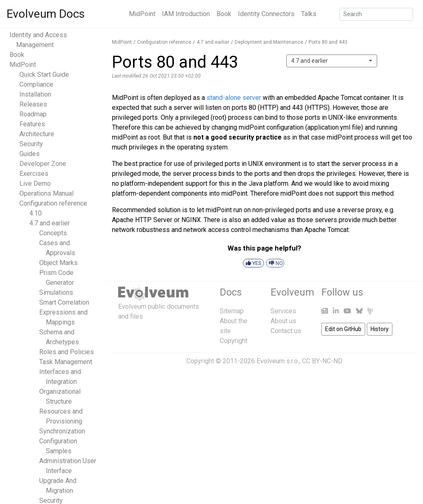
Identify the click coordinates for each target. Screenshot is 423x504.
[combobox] (332, 61)
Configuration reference (53, 203)
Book (224, 14)
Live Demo (35, 183)
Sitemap (232, 311)
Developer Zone (43, 164)
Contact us (286, 331)
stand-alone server (234, 98)
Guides (30, 154)
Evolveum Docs (46, 14)
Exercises (34, 174)
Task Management (66, 362)
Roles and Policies (67, 352)
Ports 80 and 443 (328, 42)
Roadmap (33, 114)
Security (31, 144)
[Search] (376, 14)
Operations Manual (46, 193)
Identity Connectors (266, 14)
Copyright (234, 341)
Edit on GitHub (343, 329)
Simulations (56, 292)
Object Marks (58, 263)
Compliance (36, 84)
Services (283, 311)
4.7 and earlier (50, 223)
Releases (33, 104)
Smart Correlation (64, 302)
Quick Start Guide (44, 75)
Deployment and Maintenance (269, 42)
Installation (35, 94)
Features (32, 124)
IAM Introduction (186, 14)
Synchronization (62, 431)
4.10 (36, 213)
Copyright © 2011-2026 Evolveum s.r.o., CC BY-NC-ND (264, 361)
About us (283, 321)
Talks (309, 14)
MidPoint (142, 14)
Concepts (53, 233)
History (380, 329)
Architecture (37, 134)
